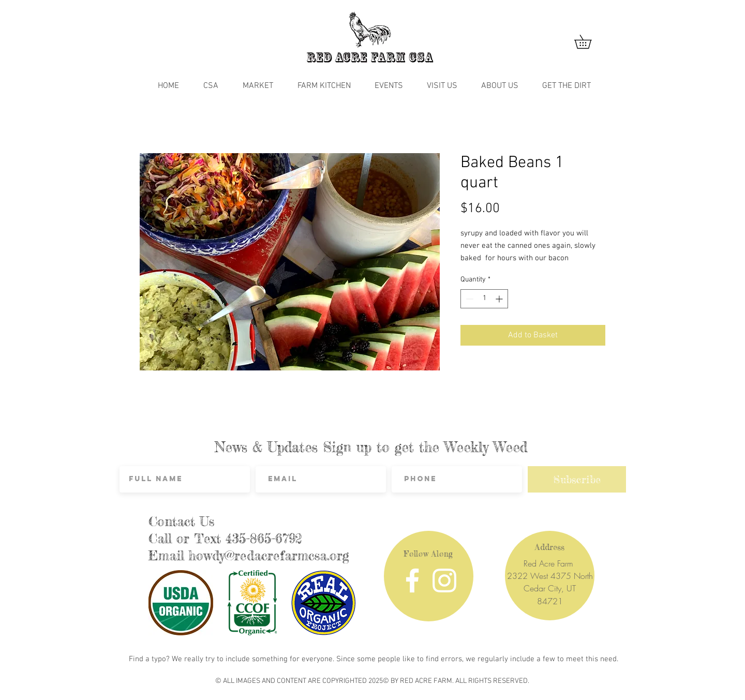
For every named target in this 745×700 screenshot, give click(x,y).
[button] (590, 42)
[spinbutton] (484, 299)
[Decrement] (468, 299)
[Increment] (500, 299)
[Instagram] (444, 580)
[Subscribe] (577, 479)
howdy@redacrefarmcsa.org (269, 556)
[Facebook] (412, 580)
